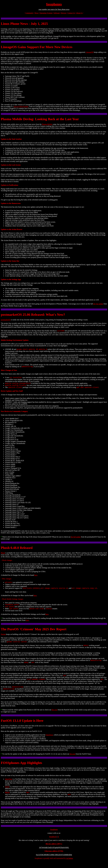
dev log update (98, 304)
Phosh (3, 555)
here (36, 577)
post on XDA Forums (21, 106)
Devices (64, 13)
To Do (7, 793)
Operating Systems (46, 13)
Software (57, 13)
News (36, 13)
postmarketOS (6, 320)
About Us (79, 13)
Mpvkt (7, 799)
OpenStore (49, 741)
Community (29, 13)
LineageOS (90, 52)
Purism (3, 638)
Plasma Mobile (47, 124)
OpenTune (9, 785)
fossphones (54, 4)
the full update (76, 539)
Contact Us (71, 13)
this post (55, 716)
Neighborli (53, 844)
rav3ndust (70, 865)
